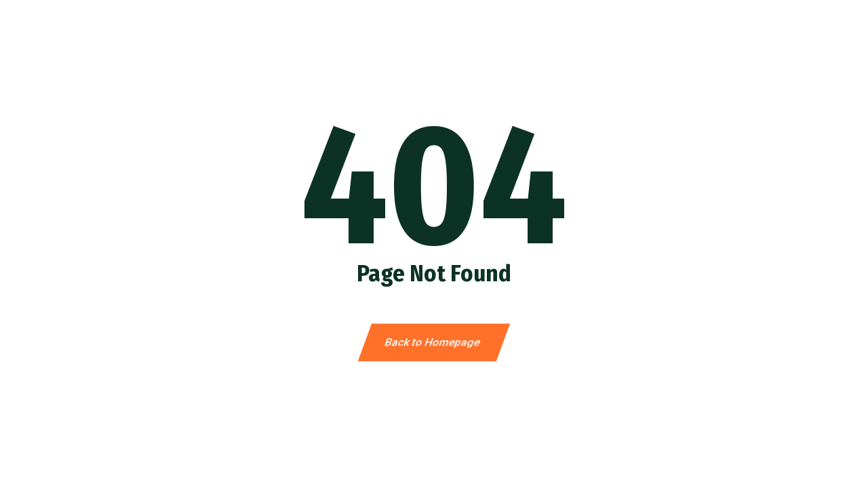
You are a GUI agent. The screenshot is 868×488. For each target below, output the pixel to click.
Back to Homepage (434, 343)
